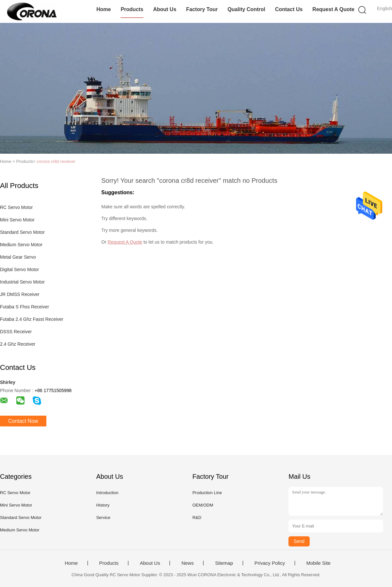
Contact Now (23, 421)
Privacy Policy (270, 563)
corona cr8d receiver (56, 161)
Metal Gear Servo (18, 257)
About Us (165, 9)
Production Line (207, 493)
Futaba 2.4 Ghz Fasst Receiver (32, 319)
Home (104, 9)
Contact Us (289, 9)
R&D (197, 518)
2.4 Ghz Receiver (18, 344)
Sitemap (224, 563)
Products (132, 9)
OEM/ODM (203, 505)
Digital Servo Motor (19, 269)
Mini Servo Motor (17, 220)
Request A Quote (333, 9)
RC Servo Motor (16, 207)
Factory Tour (202, 9)
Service (103, 518)
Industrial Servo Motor (22, 282)
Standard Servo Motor (22, 232)
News (188, 563)
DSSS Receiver (16, 332)
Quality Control (246, 9)
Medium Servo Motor (21, 245)
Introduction (107, 493)
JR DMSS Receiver (20, 294)
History (103, 505)
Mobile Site (318, 563)
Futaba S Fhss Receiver (24, 307)
